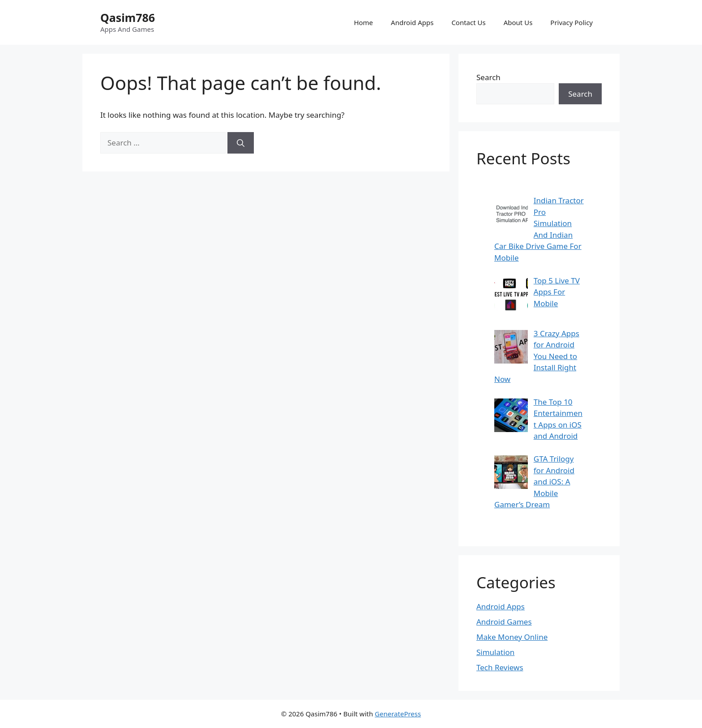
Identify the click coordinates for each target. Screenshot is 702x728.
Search (488, 77)
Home (363, 22)
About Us (518, 22)
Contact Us (468, 22)
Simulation (495, 652)
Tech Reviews (500, 667)
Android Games (504, 622)
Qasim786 (128, 17)
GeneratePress (398, 714)
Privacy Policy (571, 22)
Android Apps (412, 22)
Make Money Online (512, 637)
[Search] (241, 143)
